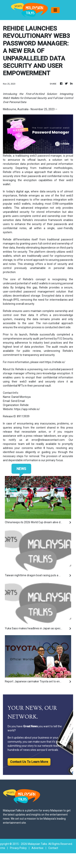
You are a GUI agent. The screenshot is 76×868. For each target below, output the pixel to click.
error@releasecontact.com (48, 440)
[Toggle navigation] (55, 10)
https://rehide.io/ (55, 362)
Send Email (18, 401)
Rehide (7, 156)
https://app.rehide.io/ (27, 409)
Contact (53, 848)
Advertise (38, 848)
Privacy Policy (18, 848)
